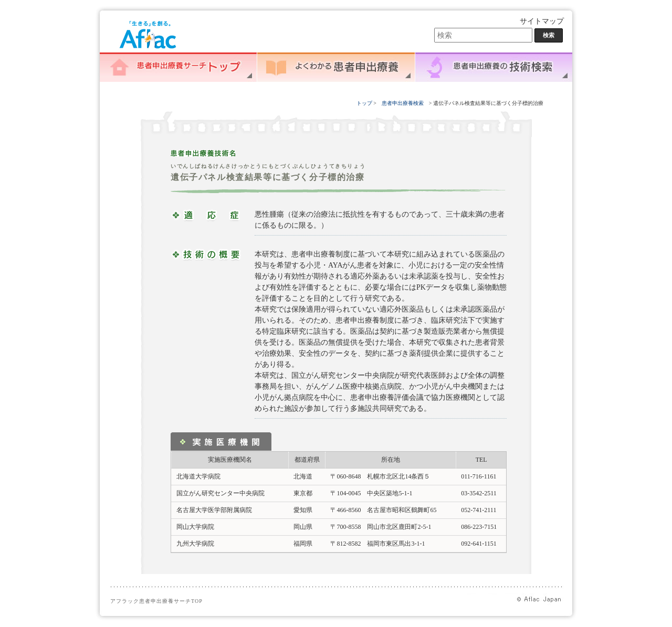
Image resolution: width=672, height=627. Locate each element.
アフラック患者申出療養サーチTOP (156, 601)
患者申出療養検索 (403, 103)
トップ (365, 103)
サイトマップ (542, 21)
